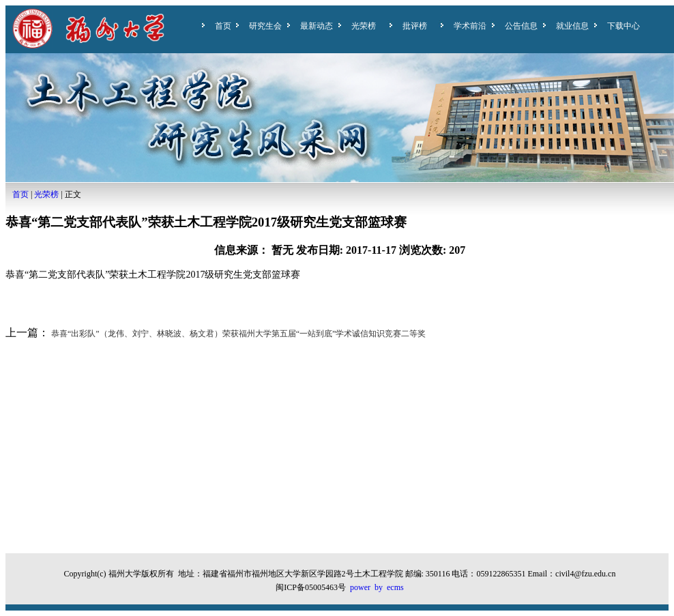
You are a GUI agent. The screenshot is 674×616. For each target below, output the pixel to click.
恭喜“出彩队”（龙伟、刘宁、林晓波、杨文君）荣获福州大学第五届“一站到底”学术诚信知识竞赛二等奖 (237, 334)
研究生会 (265, 26)
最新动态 (317, 26)
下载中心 (624, 26)
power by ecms (377, 587)
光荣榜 (364, 26)
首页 (223, 26)
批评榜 (415, 26)
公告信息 (521, 26)
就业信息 (572, 26)
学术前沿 (470, 26)
